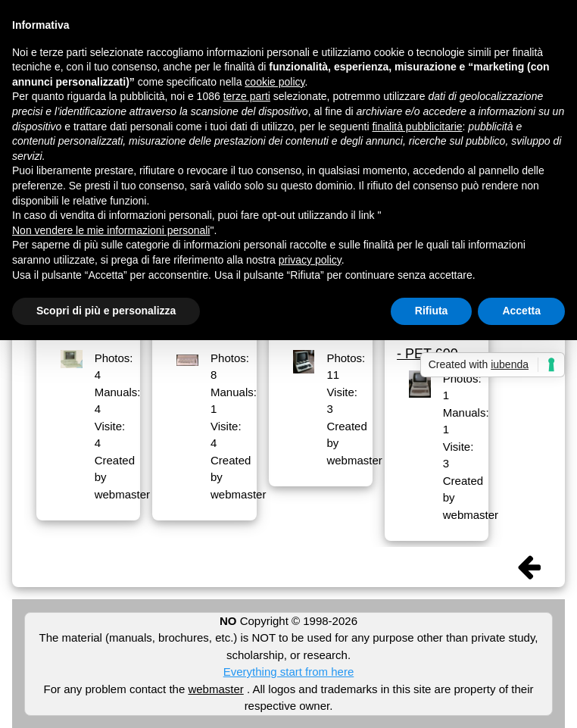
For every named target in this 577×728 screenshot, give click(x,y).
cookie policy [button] (274, 82)
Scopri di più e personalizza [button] (106, 311)
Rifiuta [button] (432, 311)
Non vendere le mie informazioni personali (111, 230)
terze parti (247, 96)
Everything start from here (289, 672)
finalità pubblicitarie (417, 127)
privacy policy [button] (310, 260)
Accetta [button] (521, 311)
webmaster (215, 689)
